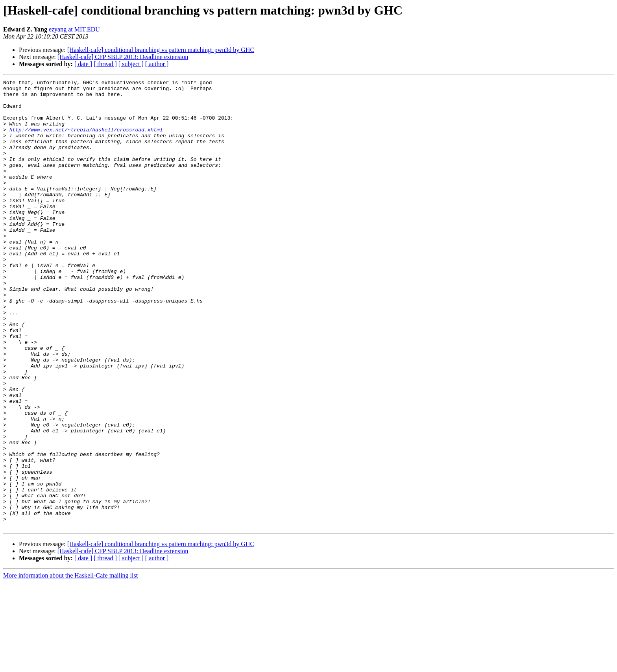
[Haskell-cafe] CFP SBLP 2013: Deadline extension (123, 57)
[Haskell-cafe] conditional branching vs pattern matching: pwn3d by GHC (161, 50)
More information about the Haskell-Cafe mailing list (70, 665)
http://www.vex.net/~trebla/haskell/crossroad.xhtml (86, 140)
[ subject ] (131, 64)
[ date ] (83, 64)
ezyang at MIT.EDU (74, 29)
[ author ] (157, 64)
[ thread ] (105, 64)
